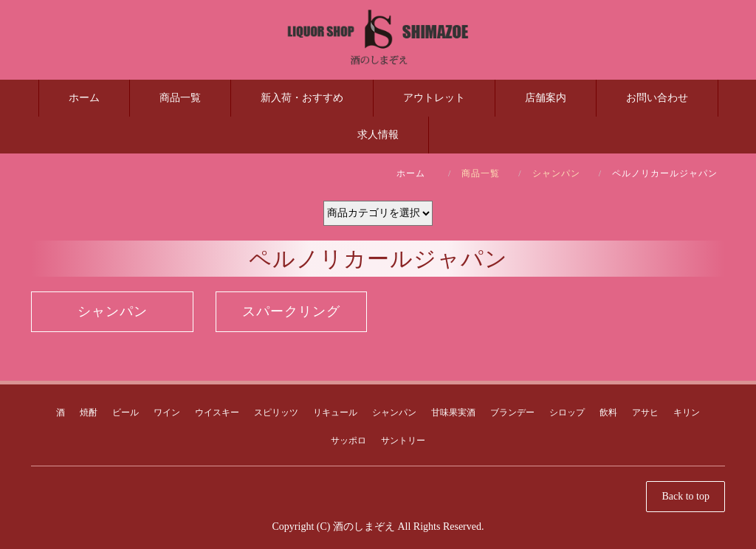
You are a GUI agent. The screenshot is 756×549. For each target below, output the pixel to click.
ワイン (167, 412)
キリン (687, 412)
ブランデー (512, 412)
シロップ (567, 412)
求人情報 (378, 135)
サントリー (403, 441)
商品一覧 (180, 98)
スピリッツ (276, 412)
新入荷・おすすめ (302, 98)
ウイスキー (217, 412)
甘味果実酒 (453, 412)
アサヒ (645, 412)
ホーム (84, 98)
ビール (126, 412)
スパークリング (291, 311)
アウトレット (434, 98)
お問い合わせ (657, 98)
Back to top (685, 496)
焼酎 (89, 412)
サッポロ (348, 441)
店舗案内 (546, 98)
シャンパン (556, 173)
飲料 (608, 412)
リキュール (335, 412)
